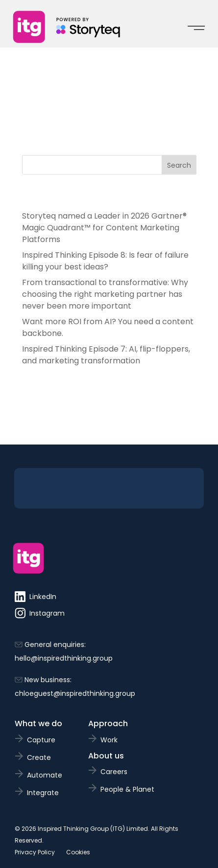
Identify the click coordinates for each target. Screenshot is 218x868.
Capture (41, 740)
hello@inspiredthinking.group (64, 658)
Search (179, 165)
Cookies (78, 852)
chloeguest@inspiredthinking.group (75, 693)
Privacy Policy (35, 852)
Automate (45, 775)
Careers (114, 772)
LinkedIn (36, 597)
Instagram (40, 613)
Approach (108, 723)
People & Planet (127, 789)
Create (39, 757)
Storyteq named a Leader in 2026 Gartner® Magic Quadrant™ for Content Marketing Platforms (104, 228)
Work (109, 740)
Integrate (43, 793)
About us (106, 756)
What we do (38, 723)
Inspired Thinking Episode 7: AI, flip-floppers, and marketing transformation (106, 355)
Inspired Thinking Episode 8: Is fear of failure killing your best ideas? (105, 261)
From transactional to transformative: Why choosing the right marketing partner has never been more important (105, 294)
